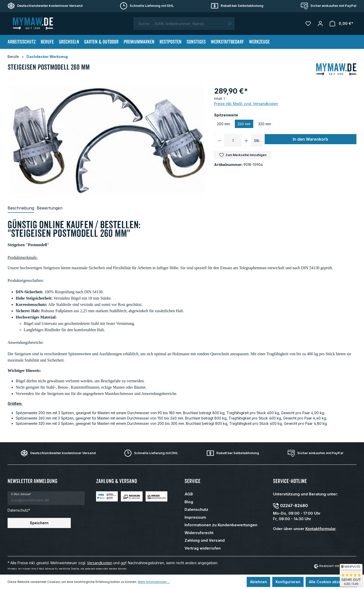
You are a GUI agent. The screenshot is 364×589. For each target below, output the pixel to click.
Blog (189, 502)
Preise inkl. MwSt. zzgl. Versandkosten (246, 104)
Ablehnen (258, 582)
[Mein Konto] (320, 24)
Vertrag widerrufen (203, 548)
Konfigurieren (288, 582)
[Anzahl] (233, 140)
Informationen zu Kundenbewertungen (221, 525)
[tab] (21, 208)
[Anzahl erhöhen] (246, 140)
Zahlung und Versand (205, 540)
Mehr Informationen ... (154, 582)
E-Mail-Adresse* (21, 494)
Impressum (195, 517)
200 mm (223, 124)
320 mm (265, 124)
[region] (108, 140)
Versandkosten (100, 563)
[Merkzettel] (308, 24)
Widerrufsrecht (199, 533)
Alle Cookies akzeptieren (331, 582)
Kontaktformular (320, 529)
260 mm (244, 124)
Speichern (39, 523)
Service (192, 481)
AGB (189, 494)
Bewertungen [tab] (50, 208)
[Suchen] (230, 24)
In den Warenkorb (310, 139)
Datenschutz (196, 509)
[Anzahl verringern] (219, 140)
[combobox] (179, 24)
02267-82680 (294, 506)
